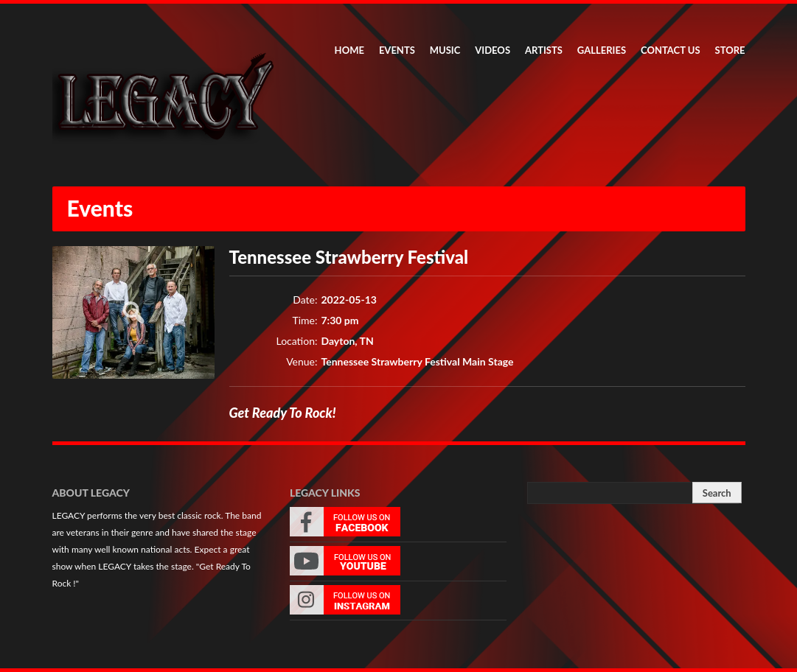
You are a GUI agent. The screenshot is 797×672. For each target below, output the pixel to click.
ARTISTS (544, 50)
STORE (730, 50)
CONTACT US (671, 50)
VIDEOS (493, 50)
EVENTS (397, 50)
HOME (349, 50)
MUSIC (445, 50)
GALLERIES (602, 50)
